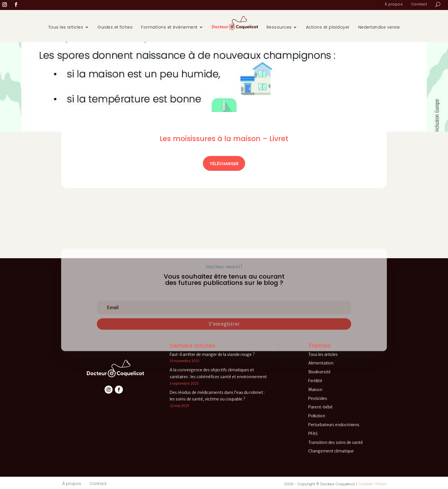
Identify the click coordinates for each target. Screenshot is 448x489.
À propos (394, 4)
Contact (419, 4)
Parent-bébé (320, 407)
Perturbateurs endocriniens (334, 425)
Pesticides (318, 398)
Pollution (317, 416)
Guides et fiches (115, 27)
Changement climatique (331, 451)
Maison (315, 390)
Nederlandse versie (379, 27)
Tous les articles (66, 27)
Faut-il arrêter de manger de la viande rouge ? (212, 354)
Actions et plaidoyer (328, 27)
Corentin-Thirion (372, 484)
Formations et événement (169, 27)
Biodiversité (319, 372)
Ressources (279, 27)
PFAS (313, 434)
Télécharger (224, 164)
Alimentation (321, 363)
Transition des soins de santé (336, 442)
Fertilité (315, 381)
